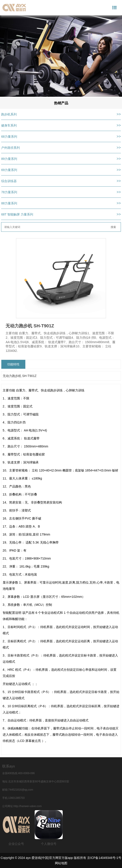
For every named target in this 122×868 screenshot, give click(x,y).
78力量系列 (9, 192)
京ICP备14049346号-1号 (104, 858)
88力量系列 (9, 203)
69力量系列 (9, 170)
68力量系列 (9, 137)
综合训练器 (9, 181)
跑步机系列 (9, 114)
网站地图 (61, 863)
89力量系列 (9, 159)
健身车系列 (9, 125)
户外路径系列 (10, 148)
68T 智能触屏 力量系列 (17, 214)
